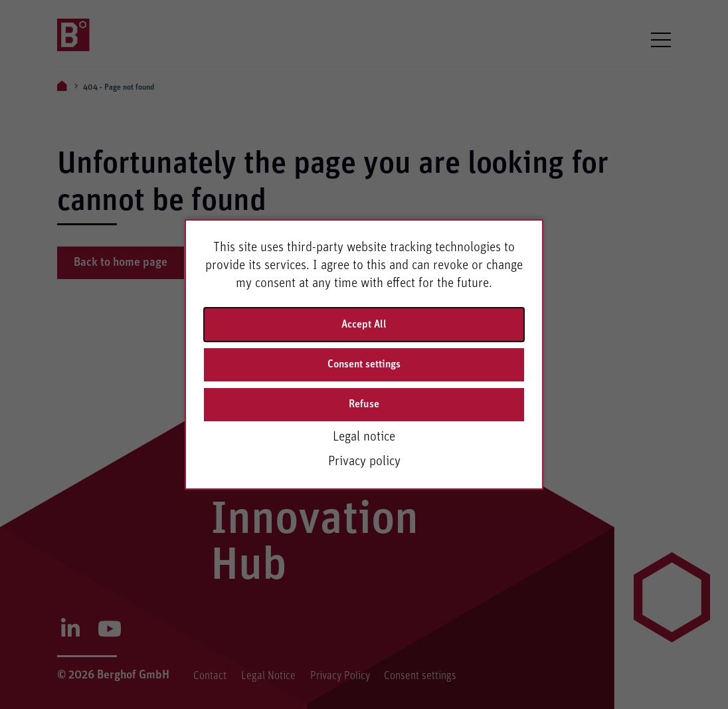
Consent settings (364, 364)
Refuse (364, 404)
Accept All (364, 324)
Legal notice (364, 437)
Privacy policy (364, 461)
